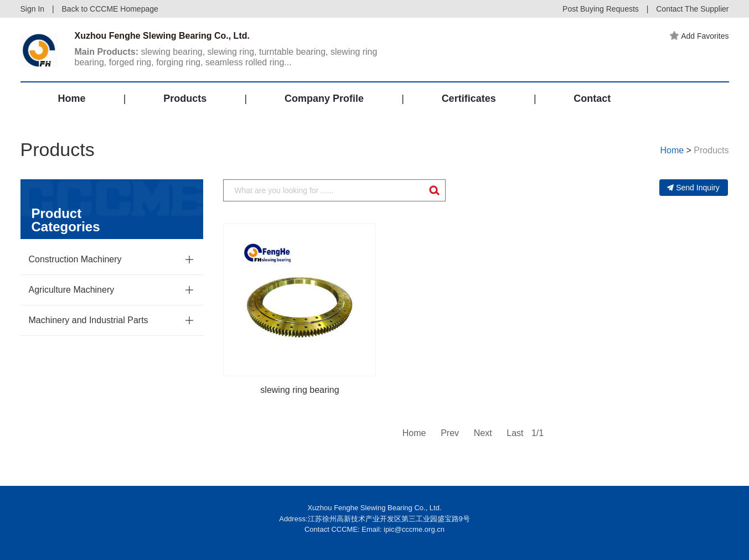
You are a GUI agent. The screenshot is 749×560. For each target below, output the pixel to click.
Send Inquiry (693, 188)
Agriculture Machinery (72, 290)
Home (72, 98)
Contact (592, 98)
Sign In (33, 9)
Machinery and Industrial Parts (89, 320)
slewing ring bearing (299, 390)
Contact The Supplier (692, 9)
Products (185, 98)
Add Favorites (699, 36)
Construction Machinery (75, 259)
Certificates (469, 98)
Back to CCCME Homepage (110, 9)
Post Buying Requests (601, 9)
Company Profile (324, 98)
